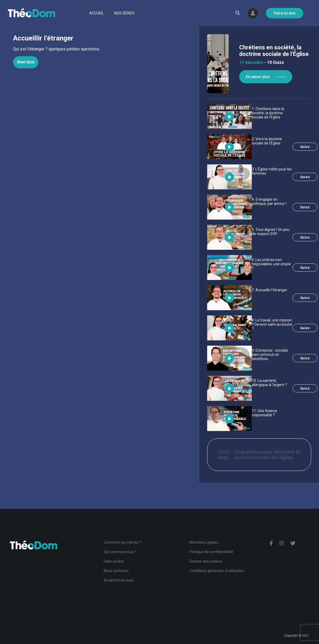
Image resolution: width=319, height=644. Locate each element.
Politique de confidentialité (211, 552)
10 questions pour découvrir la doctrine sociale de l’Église (267, 455)
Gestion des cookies (206, 561)
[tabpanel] (100, 49)
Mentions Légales (204, 542)
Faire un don (114, 561)
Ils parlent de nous (119, 580)
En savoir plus (258, 77)
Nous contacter (116, 571)
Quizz (305, 147)
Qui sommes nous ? (120, 552)
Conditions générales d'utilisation (217, 571)
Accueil (96, 13)
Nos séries (124, 13)
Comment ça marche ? (123, 542)
